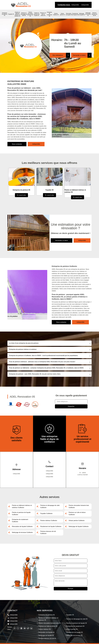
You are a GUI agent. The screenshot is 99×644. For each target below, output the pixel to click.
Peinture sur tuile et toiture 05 (43, 14)
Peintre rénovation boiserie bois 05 (30, 14)
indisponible (75, 5)
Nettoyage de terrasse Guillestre (22, 532)
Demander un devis (79, 55)
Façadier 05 (11, 14)
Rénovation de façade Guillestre (22, 526)
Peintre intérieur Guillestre (49, 521)
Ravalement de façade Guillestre (51, 526)
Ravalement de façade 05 (75, 14)
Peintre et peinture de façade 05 (37, 14)
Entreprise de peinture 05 (5, 14)
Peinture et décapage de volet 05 (24, 14)
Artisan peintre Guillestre (77, 521)
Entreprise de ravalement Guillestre (20, 521)
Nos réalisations (58, 55)
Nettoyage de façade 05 (82, 14)
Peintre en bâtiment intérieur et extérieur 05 (17, 14)
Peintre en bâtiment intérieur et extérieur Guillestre (22, 506)
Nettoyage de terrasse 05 (88, 14)
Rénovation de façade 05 (69, 14)
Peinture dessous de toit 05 (94, 14)
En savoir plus (21, 195)
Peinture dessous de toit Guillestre (48, 532)
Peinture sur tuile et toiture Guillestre (77, 513)
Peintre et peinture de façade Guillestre (21, 513)
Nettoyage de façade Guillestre (79, 526)
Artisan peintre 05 (62, 14)
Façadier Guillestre (46, 513)
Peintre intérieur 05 (56, 14)
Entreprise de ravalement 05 (49, 14)
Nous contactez (17, 144)
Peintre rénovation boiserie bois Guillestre (79, 506)
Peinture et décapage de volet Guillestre (50, 506)
